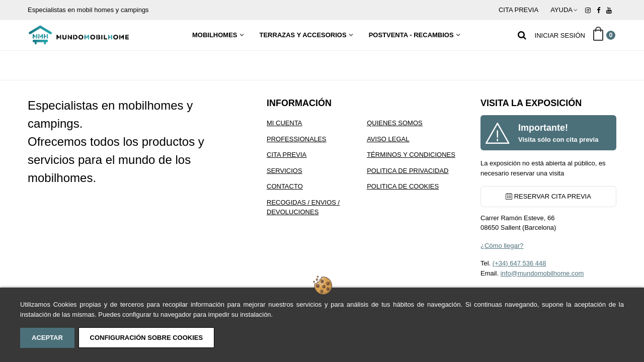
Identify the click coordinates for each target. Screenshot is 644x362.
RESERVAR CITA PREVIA (548, 196)
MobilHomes (215, 35)
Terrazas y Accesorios (303, 35)
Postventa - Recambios (411, 35)
